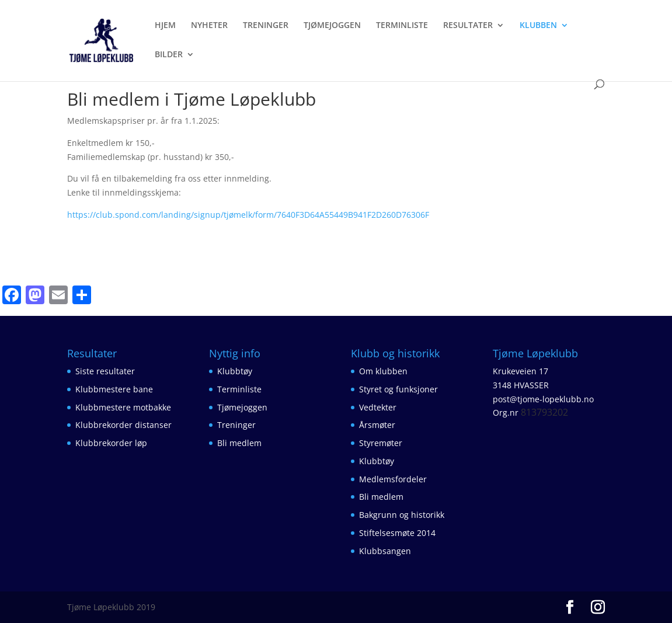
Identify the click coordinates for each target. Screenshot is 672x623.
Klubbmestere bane (114, 389)
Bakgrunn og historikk (402, 515)
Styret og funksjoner (398, 389)
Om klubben (383, 371)
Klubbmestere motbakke (123, 407)
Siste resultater (105, 371)
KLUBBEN (538, 26)
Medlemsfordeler (393, 479)
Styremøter (381, 443)
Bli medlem (239, 443)
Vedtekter (378, 407)
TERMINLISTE (402, 26)
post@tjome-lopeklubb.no (543, 399)
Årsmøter (377, 425)
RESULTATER (468, 26)
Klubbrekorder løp (111, 443)
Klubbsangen (385, 551)
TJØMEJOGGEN (332, 26)
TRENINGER (266, 26)
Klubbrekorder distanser (123, 425)
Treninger (236, 425)
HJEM (165, 26)
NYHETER (209, 26)
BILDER (169, 55)
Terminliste (239, 389)
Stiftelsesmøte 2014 (397, 533)
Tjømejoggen (242, 407)
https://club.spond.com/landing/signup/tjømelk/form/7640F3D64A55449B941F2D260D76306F (248, 215)
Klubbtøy (235, 371)
